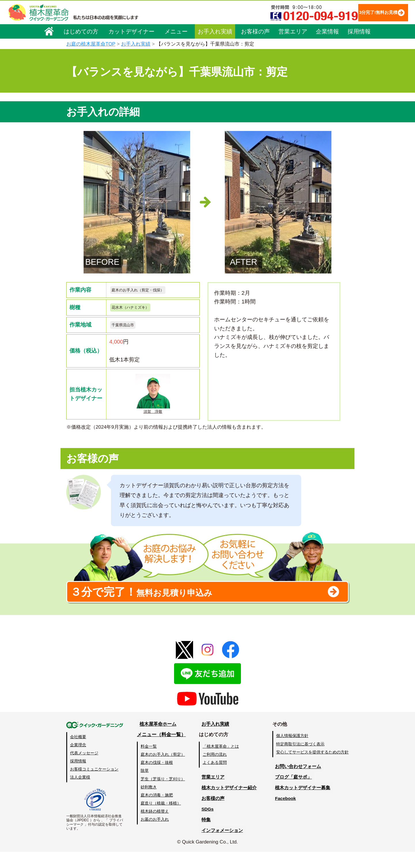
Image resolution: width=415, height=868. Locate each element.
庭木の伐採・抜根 (157, 779)
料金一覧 (149, 763)
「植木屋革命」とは (222, 763)
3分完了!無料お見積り (367, 12)
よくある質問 (216, 779)
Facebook (284, 815)
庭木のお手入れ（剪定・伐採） (146, 291)
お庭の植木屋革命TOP (91, 44)
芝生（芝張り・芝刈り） (163, 795)
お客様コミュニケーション (94, 785)
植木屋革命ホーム (157, 740)
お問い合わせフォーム (297, 783)
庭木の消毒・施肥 (157, 811)
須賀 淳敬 (153, 399)
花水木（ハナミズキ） (136, 310)
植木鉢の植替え (155, 827)
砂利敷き (149, 803)
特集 (205, 836)
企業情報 (327, 31)
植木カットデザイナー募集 (302, 804)
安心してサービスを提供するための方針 (312, 768)
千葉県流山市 (126, 329)
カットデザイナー (131, 31)
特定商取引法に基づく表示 (300, 760)
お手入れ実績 (215, 31)
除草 (145, 787)
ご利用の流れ (216, 771)
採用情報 (359, 31)
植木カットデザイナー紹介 (229, 804)
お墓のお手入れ (155, 835)
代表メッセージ (84, 769)
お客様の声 (255, 31)
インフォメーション (222, 847)
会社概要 (78, 753)
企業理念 (78, 761)
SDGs (207, 825)
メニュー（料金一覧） (162, 751)
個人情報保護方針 (292, 752)
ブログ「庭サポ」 (292, 793)
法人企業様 (80, 793)
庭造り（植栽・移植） (161, 819)
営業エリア (293, 31)
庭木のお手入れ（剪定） (163, 771)
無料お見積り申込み (189, 605)
